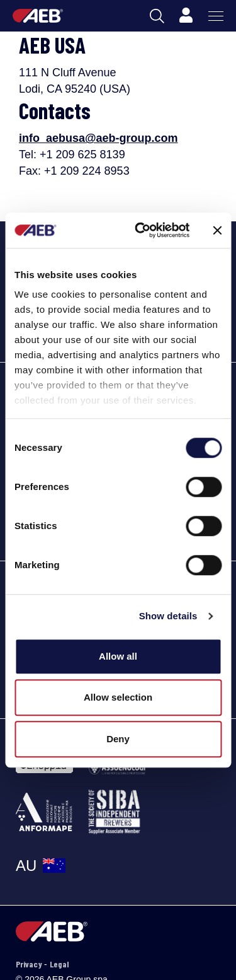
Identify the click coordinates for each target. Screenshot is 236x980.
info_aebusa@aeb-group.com (98, 138)
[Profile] (186, 16)
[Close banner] (217, 230)
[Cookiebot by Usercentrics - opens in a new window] (141, 230)
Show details (168, 616)
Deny (118, 739)
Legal (59, 964)
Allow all (118, 656)
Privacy (30, 964)
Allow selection (118, 697)
